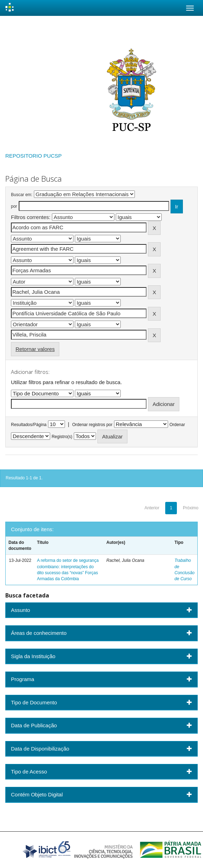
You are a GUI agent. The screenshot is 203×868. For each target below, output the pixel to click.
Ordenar (177, 425)
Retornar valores (35, 349)
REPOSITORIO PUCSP (34, 156)
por (14, 206)
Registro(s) (62, 437)
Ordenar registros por (92, 425)
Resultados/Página (29, 425)
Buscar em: (22, 195)
